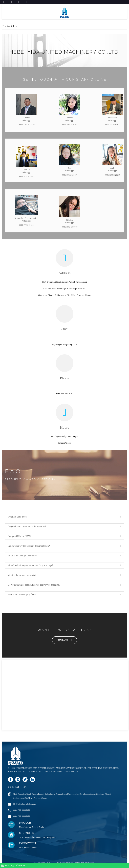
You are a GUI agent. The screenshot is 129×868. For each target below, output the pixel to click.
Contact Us (26, 833)
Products (25, 823)
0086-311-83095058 (21, 810)
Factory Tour (28, 843)
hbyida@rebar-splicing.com (25, 804)
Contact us (17, 787)
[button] (64, 640)
